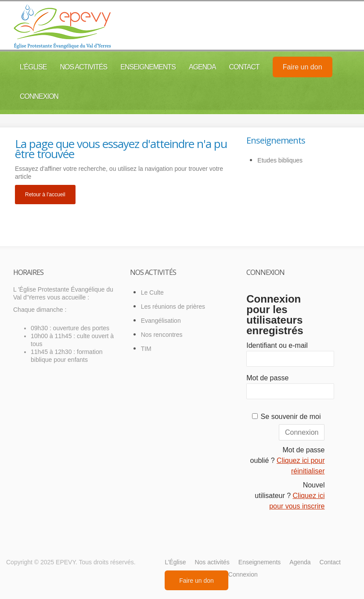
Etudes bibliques (280, 160)
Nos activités (83, 67)
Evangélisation (161, 321)
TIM (146, 349)
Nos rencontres (162, 335)
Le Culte (152, 292)
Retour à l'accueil (45, 195)
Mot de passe (267, 378)
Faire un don (303, 67)
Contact (244, 67)
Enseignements (148, 67)
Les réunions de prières (173, 307)
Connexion (39, 96)
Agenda (202, 67)
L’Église (33, 67)
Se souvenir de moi (291, 417)
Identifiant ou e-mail (277, 345)
